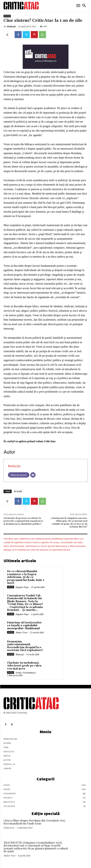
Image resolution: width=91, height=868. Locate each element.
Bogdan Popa (22, 587)
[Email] (33, 475)
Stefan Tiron (21, 632)
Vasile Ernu (9, 828)
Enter (7, 16)
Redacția (11, 26)
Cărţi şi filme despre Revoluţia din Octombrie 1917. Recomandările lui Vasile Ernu (35, 822)
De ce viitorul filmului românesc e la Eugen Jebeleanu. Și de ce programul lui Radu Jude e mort (26, 577)
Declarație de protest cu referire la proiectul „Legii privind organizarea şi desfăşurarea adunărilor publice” (23, 521)
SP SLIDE (18, 491)
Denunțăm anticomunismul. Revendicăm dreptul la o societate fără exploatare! (25, 646)
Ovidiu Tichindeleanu (26, 673)
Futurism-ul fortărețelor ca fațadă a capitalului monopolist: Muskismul (24, 626)
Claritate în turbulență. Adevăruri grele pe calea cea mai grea (24, 666)
